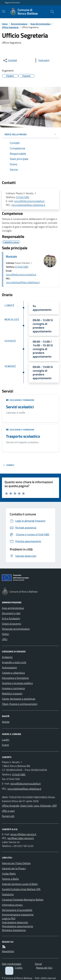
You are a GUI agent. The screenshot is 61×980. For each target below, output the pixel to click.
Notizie (6, 722)
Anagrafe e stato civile (14, 662)
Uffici (5, 639)
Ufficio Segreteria (10, 27)
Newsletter (8, 951)
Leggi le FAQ (9, 918)
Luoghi (6, 740)
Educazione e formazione (20, 400)
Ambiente (7, 657)
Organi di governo (11, 624)
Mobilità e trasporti (12, 693)
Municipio (11, 256)
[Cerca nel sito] (51, 12)
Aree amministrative (13, 608)
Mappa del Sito (44, 968)
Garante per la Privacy (14, 868)
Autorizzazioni (9, 667)
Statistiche (8, 894)
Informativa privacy (12, 905)
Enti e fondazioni (11, 618)
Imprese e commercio (13, 688)
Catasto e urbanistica (13, 673)
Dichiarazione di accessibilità (17, 910)
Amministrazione (19, 24)
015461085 (23, 197)
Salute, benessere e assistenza (19, 699)
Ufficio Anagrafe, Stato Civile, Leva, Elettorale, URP (29, 806)
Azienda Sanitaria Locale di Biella (20, 884)
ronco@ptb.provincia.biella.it (29, 201)
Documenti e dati (11, 613)
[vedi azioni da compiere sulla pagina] (41, 60)
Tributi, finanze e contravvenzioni (20, 704)
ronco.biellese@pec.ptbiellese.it (28, 205)
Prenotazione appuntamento (17, 926)
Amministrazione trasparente (18, 915)
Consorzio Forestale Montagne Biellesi (23, 900)
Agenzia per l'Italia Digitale (16, 863)
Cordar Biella (9, 874)
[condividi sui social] (10, 60)
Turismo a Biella (10, 879)
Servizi (38, 964)
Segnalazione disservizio (15, 922)
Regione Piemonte (12, 3)
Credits (19, 968)
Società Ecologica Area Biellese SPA (21, 889)
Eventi (5, 745)
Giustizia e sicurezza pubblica (17, 683)
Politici (5, 634)
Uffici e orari (8, 811)
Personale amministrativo (16, 629)
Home (5, 24)
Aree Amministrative (41, 24)
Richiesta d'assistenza (14, 930)
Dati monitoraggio (12, 964)
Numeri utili (8, 816)
